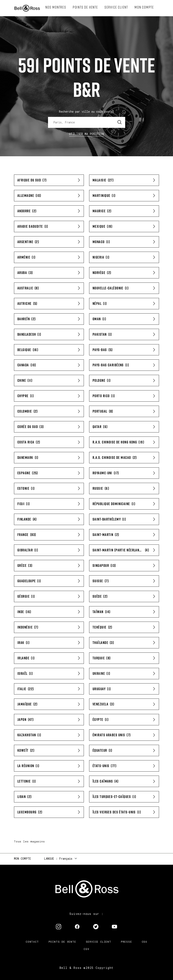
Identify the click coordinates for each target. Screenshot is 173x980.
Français (66, 859)
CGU (145, 942)
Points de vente (62, 942)
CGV (86, 949)
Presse (127, 942)
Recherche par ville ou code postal (86, 112)
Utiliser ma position (86, 134)
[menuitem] (56, 7)
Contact (32, 942)
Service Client (99, 942)
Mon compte (22, 859)
